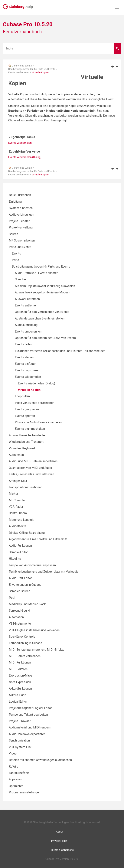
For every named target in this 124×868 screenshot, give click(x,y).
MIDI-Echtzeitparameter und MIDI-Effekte (37, 650)
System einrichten (21, 208)
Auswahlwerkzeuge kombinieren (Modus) (42, 292)
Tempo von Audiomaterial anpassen (32, 565)
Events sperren (25, 416)
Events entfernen (26, 305)
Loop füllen (22, 396)
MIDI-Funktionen (20, 662)
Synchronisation (19, 740)
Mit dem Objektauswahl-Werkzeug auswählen (45, 286)
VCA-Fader (16, 507)
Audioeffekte (18, 526)
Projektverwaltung (21, 227)
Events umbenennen (28, 331)
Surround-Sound (19, 611)
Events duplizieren (27, 370)
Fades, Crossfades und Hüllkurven (31, 474)
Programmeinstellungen (25, 792)
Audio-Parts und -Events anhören (37, 273)
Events (16, 253)
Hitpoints (15, 559)
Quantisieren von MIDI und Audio (30, 468)
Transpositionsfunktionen (26, 487)
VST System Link (20, 747)
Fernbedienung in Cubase (26, 643)
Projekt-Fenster (19, 221)
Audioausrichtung (26, 325)
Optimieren (16, 786)
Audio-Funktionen (20, 546)
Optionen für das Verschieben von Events (42, 312)
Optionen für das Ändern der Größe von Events (45, 338)
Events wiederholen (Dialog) (25, 157)
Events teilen (23, 344)
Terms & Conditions (62, 850)
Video (13, 753)
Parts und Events (23, 66)
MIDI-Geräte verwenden (25, 656)
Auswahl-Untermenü (28, 299)
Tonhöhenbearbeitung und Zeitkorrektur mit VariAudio (44, 572)
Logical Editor (18, 702)
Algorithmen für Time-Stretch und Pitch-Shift (38, 539)
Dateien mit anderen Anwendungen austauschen (40, 760)
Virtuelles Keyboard (22, 448)
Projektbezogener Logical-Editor (30, 708)
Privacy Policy (59, 841)
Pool (12, 598)
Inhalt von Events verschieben (35, 403)
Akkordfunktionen (20, 689)
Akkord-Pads (18, 695)
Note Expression (20, 682)
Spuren (13, 234)
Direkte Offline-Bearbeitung (27, 533)
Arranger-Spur (18, 481)
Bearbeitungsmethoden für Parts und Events (32, 69)
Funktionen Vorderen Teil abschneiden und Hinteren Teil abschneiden (60, 351)
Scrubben (21, 279)
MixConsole (17, 500)
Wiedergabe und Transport (26, 442)
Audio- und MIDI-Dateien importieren (33, 461)
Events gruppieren (27, 409)
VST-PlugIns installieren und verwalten (34, 630)
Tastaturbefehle (19, 773)
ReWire (14, 767)
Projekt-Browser (20, 721)
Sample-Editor (18, 552)
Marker (13, 494)
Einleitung (15, 202)
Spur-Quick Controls (22, 637)
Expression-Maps (21, 675)
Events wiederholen (19, 72)
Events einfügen (26, 364)
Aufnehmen (16, 455)
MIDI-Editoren (18, 669)
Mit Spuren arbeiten (22, 240)
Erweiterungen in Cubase (25, 585)
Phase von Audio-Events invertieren (38, 422)
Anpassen (15, 779)
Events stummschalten (30, 429)
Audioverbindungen (21, 215)
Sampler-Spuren (20, 591)
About (59, 832)
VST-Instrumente (20, 624)
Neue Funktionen (20, 195)
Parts (15, 260)
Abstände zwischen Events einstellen (40, 318)
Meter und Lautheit (21, 520)
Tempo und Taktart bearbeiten (28, 715)
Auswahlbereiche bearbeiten (28, 435)
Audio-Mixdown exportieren (27, 734)
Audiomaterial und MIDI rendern (30, 727)
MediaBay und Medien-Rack (27, 604)
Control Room (18, 513)
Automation (16, 617)
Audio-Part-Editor (20, 578)
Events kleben (24, 357)
